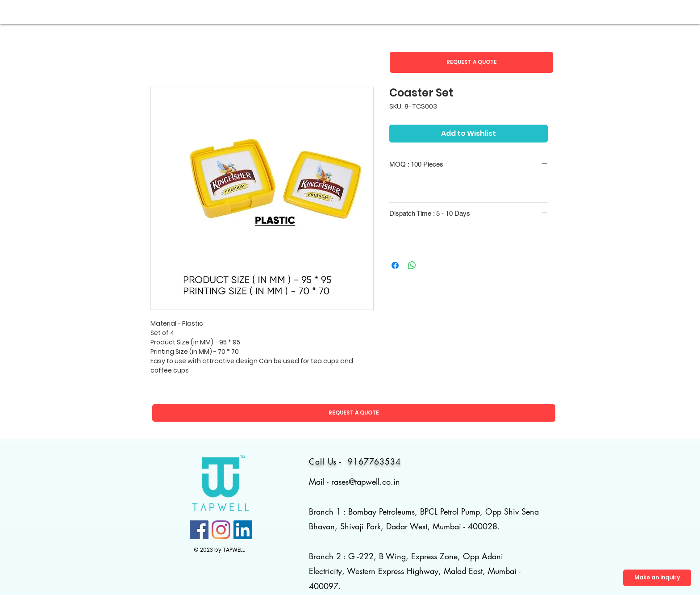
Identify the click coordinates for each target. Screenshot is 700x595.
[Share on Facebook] (395, 265)
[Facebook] (199, 530)
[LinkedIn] (243, 530)
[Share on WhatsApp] (412, 265)
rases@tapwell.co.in (366, 482)
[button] (471, 62)
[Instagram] (221, 530)
